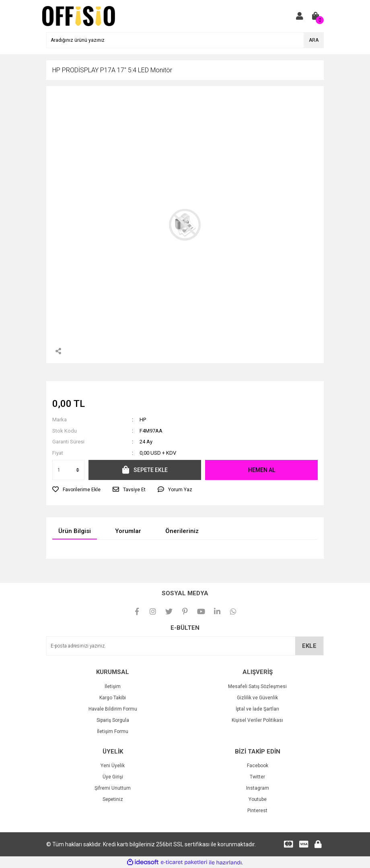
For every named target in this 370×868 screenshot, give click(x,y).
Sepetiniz (113, 799)
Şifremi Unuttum (113, 788)
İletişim (113, 686)
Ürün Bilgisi (75, 531)
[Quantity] (68, 470)
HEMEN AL (262, 470)
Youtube (258, 799)
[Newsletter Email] (185, 646)
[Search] (185, 40)
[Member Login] (300, 16)
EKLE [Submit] (309, 646)
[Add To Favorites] (76, 490)
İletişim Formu (113, 731)
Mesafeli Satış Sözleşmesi (257, 686)
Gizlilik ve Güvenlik (257, 698)
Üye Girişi (113, 777)
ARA (314, 40)
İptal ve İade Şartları (257, 709)
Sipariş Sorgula (113, 720)
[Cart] (316, 16)
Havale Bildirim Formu (113, 709)
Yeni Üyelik (113, 766)
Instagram (258, 788)
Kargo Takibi (113, 698)
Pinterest (257, 811)
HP (143, 420)
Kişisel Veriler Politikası (257, 720)
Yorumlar (128, 531)
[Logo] (79, 16)
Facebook (258, 766)
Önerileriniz (182, 531)
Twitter (257, 777)
